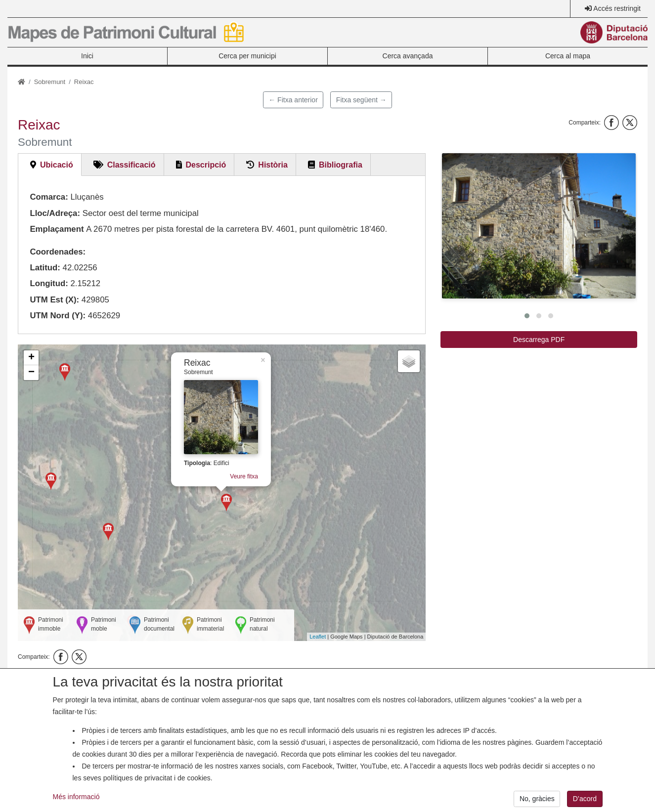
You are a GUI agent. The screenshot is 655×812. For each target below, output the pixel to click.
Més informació (76, 804)
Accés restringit (617, 8)
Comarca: (49, 197)
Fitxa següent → (361, 100)
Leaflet (318, 637)
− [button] (31, 373)
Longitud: (49, 283)
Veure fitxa (232, 477)
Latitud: (45, 268)
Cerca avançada (408, 56)
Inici (87, 56)
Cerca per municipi (247, 56)
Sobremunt (50, 82)
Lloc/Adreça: (55, 213)
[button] (539, 226)
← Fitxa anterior (293, 100)
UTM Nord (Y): (58, 316)
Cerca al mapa (568, 56)
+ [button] (31, 358)
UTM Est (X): (54, 300)
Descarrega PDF (539, 340)
